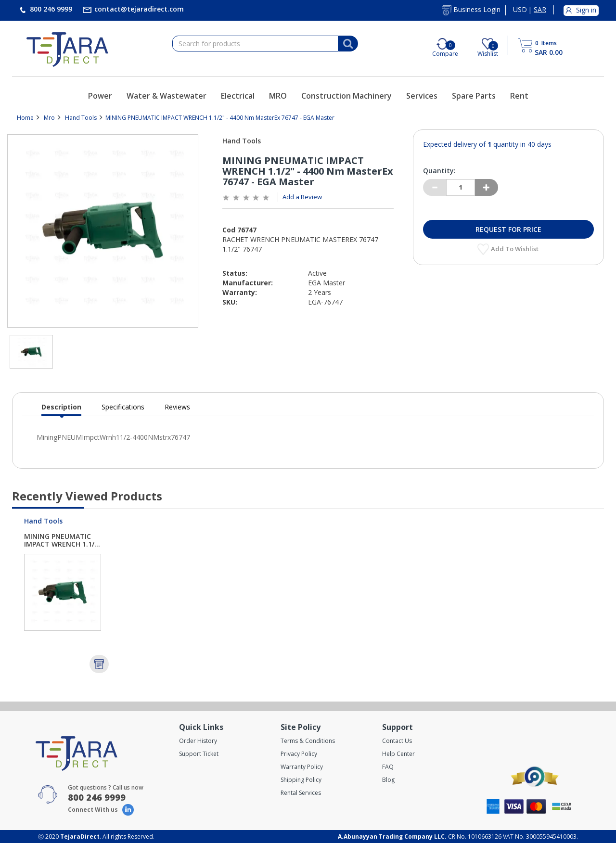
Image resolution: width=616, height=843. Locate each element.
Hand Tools (81, 118)
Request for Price (508, 229)
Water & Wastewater (167, 96)
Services (422, 96)
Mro (49, 118)
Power (100, 96)
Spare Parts (474, 96)
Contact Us (397, 741)
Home (25, 118)
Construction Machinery (346, 96)
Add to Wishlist (515, 249)
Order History (198, 741)
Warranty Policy (302, 767)
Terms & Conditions (308, 741)
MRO (278, 96)
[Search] (348, 44)
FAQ (388, 767)
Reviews (177, 407)
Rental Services (301, 793)
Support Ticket (199, 754)
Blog (388, 780)
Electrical (238, 96)
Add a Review (302, 197)
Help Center (398, 754)
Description (61, 409)
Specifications (123, 407)
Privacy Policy (299, 754)
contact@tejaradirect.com (138, 9)
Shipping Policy (301, 780)
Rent (519, 96)
